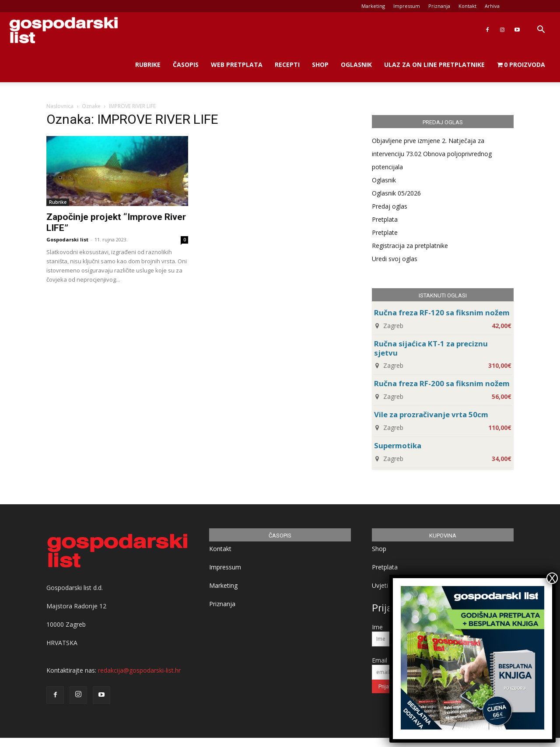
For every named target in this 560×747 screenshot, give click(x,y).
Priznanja (439, 6)
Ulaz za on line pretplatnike (434, 65)
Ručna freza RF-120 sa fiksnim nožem (442, 312)
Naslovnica (60, 106)
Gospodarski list (67, 239)
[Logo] (63, 30)
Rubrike (148, 65)
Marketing (373, 6)
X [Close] (552, 578)
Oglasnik (356, 65)
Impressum (407, 6)
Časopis (186, 65)
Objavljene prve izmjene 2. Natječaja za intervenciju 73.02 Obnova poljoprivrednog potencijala (432, 154)
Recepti (287, 65)
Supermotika (398, 445)
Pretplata (385, 219)
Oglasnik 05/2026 (396, 193)
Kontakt (467, 6)
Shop (320, 65)
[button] (541, 30)
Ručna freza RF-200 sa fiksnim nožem (442, 383)
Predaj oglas (390, 206)
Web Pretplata (237, 65)
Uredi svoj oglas (395, 259)
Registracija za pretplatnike (410, 246)
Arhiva (492, 6)
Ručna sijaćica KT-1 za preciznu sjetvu (431, 348)
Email (380, 660)
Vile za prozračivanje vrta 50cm (431, 414)
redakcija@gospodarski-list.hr (139, 670)
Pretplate (385, 232)
